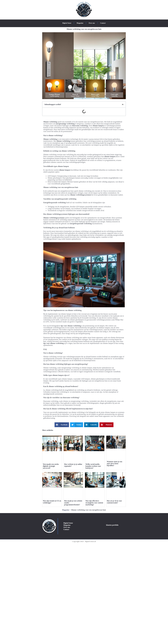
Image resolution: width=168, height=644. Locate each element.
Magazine (80, 23)
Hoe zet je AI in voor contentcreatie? (114, 502)
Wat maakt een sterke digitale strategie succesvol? (51, 466)
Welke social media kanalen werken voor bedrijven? (93, 466)
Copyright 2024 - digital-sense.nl (84, 541)
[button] (123, 104)
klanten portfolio (112, 525)
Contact (103, 23)
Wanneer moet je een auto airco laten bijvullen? (114, 464)
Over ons (92, 23)
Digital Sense (67, 23)
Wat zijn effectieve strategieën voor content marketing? (94, 503)
